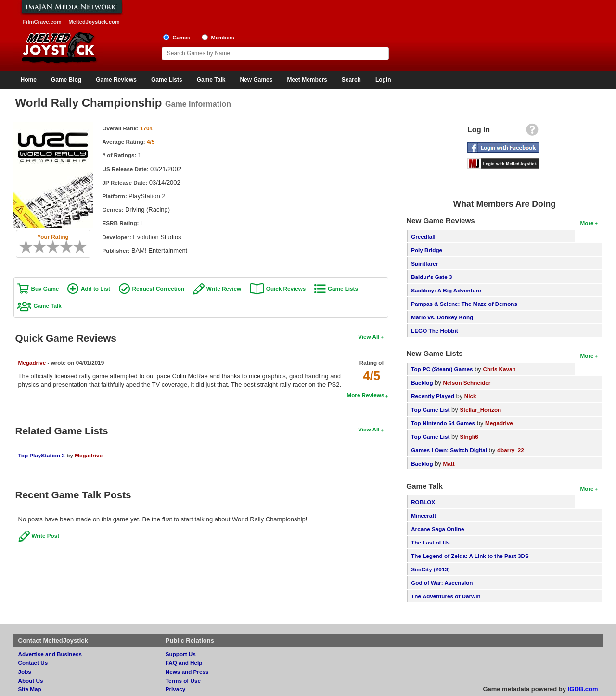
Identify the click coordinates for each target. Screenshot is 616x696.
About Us (31, 680)
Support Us (181, 654)
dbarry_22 (511, 450)
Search (351, 80)
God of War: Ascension (442, 583)
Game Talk (211, 80)
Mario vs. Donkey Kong (442, 317)
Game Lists (167, 80)
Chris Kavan (500, 369)
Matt (449, 463)
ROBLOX (423, 502)
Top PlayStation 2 (42, 455)
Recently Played (433, 396)
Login (383, 80)
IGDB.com (583, 689)
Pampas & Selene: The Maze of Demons (464, 304)
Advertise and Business (50, 654)
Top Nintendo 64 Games (443, 423)
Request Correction (158, 288)
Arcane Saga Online (437, 529)
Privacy (176, 689)
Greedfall (423, 236)
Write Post (46, 536)
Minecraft (423, 515)
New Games (256, 80)
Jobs (25, 672)
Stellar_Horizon (480, 410)
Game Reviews (116, 80)
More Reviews (365, 395)
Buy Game (45, 288)
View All (369, 336)
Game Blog (66, 80)
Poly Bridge (427, 250)
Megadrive (32, 362)
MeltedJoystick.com (94, 22)
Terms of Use (183, 680)
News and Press (187, 672)
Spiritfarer (424, 263)
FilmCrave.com (42, 22)
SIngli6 (469, 437)
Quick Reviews (286, 288)
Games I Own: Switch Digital (449, 450)
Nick (470, 396)
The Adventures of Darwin (446, 596)
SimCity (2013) (430, 569)
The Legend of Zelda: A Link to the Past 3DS (470, 556)
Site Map (30, 689)
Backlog (422, 383)
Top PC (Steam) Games (442, 369)
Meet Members (307, 80)
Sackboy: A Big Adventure (446, 290)
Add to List (96, 288)
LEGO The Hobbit (434, 331)
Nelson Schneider (467, 383)
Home (29, 80)
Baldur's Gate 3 (431, 277)
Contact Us (33, 663)
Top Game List (430, 410)
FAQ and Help (184, 663)
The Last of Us (430, 542)
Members (223, 38)
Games (181, 38)
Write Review (224, 288)
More (587, 223)
